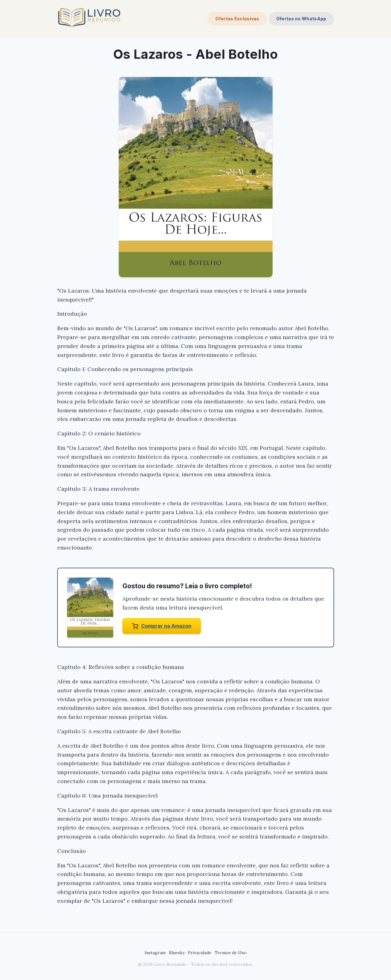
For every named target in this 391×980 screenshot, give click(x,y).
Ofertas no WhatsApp (301, 19)
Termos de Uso (231, 953)
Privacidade (200, 953)
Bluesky (177, 953)
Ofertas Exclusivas (237, 19)
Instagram (155, 953)
